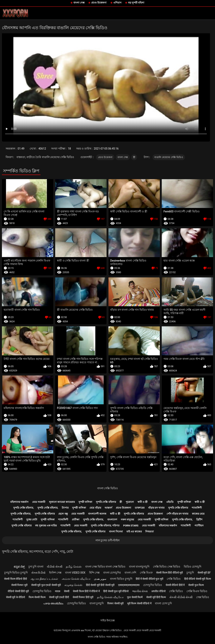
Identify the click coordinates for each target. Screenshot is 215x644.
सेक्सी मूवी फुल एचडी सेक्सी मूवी (46, 585)
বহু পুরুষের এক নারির (46, 526)
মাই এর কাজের (134, 532)
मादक (58, 591)
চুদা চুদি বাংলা (36, 567)
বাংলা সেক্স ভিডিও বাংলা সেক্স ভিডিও (105, 567)
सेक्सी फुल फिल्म (196, 585)
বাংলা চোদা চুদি (163, 603)
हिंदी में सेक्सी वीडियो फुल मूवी (149, 579)
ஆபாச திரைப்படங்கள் (44, 579)
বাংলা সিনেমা (116, 532)
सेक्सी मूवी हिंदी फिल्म (156, 597)
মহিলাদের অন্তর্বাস (19, 502)
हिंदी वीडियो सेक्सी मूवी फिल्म (198, 579)
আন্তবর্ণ (108, 508)
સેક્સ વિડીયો (38, 573)
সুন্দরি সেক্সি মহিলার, (24, 508)
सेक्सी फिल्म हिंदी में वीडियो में (86, 591)
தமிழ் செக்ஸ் (74, 567)
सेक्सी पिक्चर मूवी (19, 585)
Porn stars (131, 526)
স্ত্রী (134, 157)
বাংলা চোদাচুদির (112, 573)
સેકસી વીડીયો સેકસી (181, 597)
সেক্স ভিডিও (203, 597)
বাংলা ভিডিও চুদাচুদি (121, 579)
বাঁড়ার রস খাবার (156, 508)
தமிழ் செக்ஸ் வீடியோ (110, 597)
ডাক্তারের (140, 508)
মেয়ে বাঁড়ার (95, 508)
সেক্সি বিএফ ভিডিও (197, 591)
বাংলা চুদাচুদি (97, 603)
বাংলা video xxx (75, 573)
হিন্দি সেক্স (94, 573)
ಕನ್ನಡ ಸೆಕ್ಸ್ (19, 567)
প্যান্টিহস (199, 526)
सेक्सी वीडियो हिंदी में (175, 585)
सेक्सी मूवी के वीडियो (15, 597)
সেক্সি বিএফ (146, 573)
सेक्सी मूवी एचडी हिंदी (59, 597)
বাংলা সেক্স (79, 3)
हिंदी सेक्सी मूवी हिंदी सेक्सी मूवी (100, 585)
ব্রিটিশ (199, 520)
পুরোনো (130, 502)
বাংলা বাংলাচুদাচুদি (139, 567)
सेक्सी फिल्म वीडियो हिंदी (15, 579)
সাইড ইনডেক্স (107, 620)
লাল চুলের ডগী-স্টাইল (108, 540)
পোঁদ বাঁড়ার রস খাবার (178, 514)
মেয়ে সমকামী (39, 502)
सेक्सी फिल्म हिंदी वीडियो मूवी (169, 573)
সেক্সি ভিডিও (174, 579)
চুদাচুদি (190, 573)
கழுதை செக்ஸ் (73, 585)
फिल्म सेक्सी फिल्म (37, 597)
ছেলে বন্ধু (63, 514)
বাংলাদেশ (112, 520)
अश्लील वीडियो (158, 591)
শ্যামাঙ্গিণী (197, 508)
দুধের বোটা (32, 520)
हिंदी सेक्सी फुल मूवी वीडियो (116, 591)
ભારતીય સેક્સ (140, 591)
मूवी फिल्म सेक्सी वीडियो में (139, 603)
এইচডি (170, 502)
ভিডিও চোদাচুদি (192, 567)
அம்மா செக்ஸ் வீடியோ (76, 579)
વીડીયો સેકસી (55, 567)
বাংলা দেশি (130, 573)
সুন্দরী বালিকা (85, 502)
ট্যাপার (65, 508)
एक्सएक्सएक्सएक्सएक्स (129, 585)
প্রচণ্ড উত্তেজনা (99, 3)
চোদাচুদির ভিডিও (153, 585)
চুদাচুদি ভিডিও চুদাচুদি (16, 573)
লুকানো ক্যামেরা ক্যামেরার (62, 502)
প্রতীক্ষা (76, 520)
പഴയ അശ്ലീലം (53, 603)
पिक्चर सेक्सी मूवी (115, 603)
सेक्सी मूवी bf (204, 573)
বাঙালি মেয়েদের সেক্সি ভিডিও (169, 157)
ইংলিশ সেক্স (55, 573)
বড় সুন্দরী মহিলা (136, 3)
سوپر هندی (100, 579)
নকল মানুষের (127, 520)
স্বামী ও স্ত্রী (143, 502)
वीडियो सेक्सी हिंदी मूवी (18, 591)
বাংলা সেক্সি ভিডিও (107, 488)
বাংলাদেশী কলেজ (97, 514)
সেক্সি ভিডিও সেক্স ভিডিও (167, 567)
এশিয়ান (117, 3)
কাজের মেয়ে (198, 514)
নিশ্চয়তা (150, 532)
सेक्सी (67, 591)
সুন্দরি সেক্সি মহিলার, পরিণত (105, 526)
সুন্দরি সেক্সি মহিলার (106, 502)
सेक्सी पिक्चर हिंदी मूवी (83, 597)
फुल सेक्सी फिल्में (135, 597)
